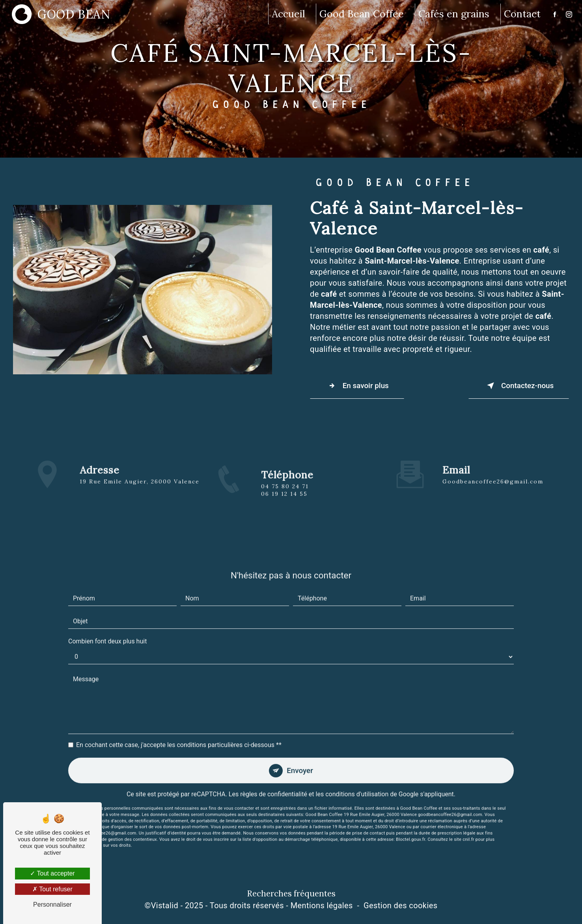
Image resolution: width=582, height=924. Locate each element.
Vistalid (165, 906)
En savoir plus (358, 386)
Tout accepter (52, 873)
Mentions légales (322, 906)
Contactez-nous (517, 386)
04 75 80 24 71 (285, 495)
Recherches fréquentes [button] (291, 894)
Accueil (288, 13)
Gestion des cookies (400, 906)
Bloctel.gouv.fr (410, 831)
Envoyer (300, 761)
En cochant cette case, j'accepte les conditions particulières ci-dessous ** (179, 736)
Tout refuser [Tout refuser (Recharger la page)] (52, 889)
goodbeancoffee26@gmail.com (493, 472)
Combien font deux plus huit (107, 632)
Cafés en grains (453, 13)
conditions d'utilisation (357, 786)
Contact (522, 13)
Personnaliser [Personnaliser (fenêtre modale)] (52, 904)
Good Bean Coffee (361, 13)
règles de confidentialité (274, 786)
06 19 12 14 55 (284, 503)
